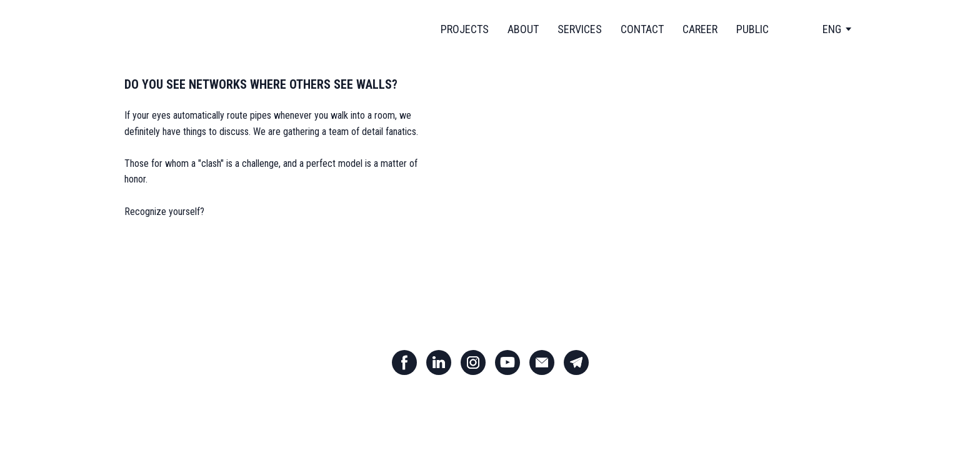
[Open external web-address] (646, 195)
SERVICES (580, 29)
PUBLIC (752, 29)
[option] (832, 29)
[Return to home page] (184, 29)
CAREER (700, 29)
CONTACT (642, 29)
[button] (404, 362)
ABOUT (523, 29)
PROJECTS (465, 29)
